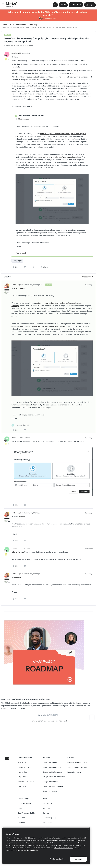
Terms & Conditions (38, 721)
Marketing (33, 25)
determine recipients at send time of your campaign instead (57, 157)
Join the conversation (18, 25)
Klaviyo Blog (23, 772)
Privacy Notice (33, 850)
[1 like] (20, 425)
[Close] (88, 830)
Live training (23, 786)
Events (20, 808)
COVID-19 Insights (25, 803)
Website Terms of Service (64, 848)
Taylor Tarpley (17, 285)
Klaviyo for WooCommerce (53, 786)
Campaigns (17, 261)
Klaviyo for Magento (50, 782)
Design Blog (47, 822)
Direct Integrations (50, 791)
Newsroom (47, 808)
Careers (46, 813)
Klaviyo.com (22, 762)
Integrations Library (75, 772)
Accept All (78, 859)
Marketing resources (26, 782)
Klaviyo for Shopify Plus (52, 767)
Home (4, 25)
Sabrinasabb (16, 53)
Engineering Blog (49, 818)
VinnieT (15, 438)
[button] (3, 5)
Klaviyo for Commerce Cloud (54, 777)
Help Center (23, 777)
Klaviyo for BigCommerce (52, 772)
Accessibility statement (58, 721)
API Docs (21, 818)
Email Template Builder (27, 813)
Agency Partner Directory (77, 767)
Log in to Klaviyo (24, 767)
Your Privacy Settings (57, 859)
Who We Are (47, 803)
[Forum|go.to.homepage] (12, 5)
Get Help (21, 822)
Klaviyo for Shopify (50, 762)
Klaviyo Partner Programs (77, 762)
